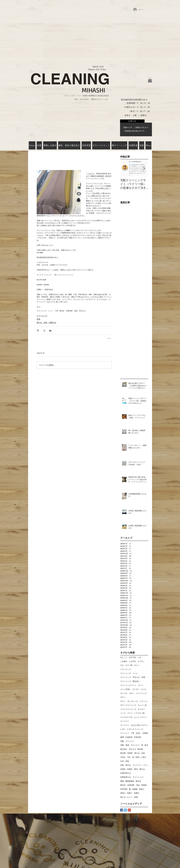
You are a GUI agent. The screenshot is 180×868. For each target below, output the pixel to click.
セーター (136, 689)
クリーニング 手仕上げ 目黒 (133, 677)
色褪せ (137, 793)
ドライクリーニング (128, 709)
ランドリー (125, 721)
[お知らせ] (132, 121)
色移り (130, 793)
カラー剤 (129, 665)
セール (144, 689)
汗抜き (123, 757)
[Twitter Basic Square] (126, 810)
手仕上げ (82, 311)
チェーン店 (142, 705)
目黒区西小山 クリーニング (132, 777)
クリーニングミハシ (128, 685)
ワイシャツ (125, 733)
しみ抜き (124, 661)
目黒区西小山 (126, 773)
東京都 (140, 749)
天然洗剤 (137, 737)
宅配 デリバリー (127, 741)
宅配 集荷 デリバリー (130, 745)
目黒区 (123, 769)
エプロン (141, 661)
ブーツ (130, 713)
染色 (143, 753)
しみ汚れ (132, 661)
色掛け (123, 793)
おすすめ (132, 657)
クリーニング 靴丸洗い (130, 681)
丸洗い (138, 733)
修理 (122, 737)
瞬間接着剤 (130, 781)
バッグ (123, 713)
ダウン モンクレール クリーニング (134, 701)
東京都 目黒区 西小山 (130, 753)
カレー (137, 665)
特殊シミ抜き (141, 757)
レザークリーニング (135, 729)
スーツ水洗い (126, 689)
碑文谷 (138, 781)
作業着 (145, 733)
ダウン (123, 697)
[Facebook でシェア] (38, 331)
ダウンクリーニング (128, 705)
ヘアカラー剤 (139, 713)
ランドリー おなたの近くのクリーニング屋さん (134, 725)
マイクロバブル (126, 717)
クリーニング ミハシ (45, 311)
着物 (122, 781)
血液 (136, 797)
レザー (123, 729)
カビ (122, 665)
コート (140, 685)
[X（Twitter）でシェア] (44, 331)
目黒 (38, 319)
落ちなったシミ (126, 797)
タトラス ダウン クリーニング (134, 693)
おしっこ (124, 657)
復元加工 (124, 749)
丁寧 (56, 311)
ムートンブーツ (140, 717)
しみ (139, 657)
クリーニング (42, 316)
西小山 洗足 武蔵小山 (46, 322)
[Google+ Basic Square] (129, 810)
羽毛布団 (124, 789)
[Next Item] (144, 169)
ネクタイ (141, 709)
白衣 (122, 761)
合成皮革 (129, 737)
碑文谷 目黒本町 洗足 (68, 311)
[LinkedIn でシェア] (50, 331)
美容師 (144, 785)
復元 (146, 745)
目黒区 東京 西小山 (136, 769)
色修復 (135, 789)
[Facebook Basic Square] (122, 810)
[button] (150, 80)
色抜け (142, 789)
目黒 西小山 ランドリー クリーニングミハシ (134, 765)
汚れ (129, 757)
